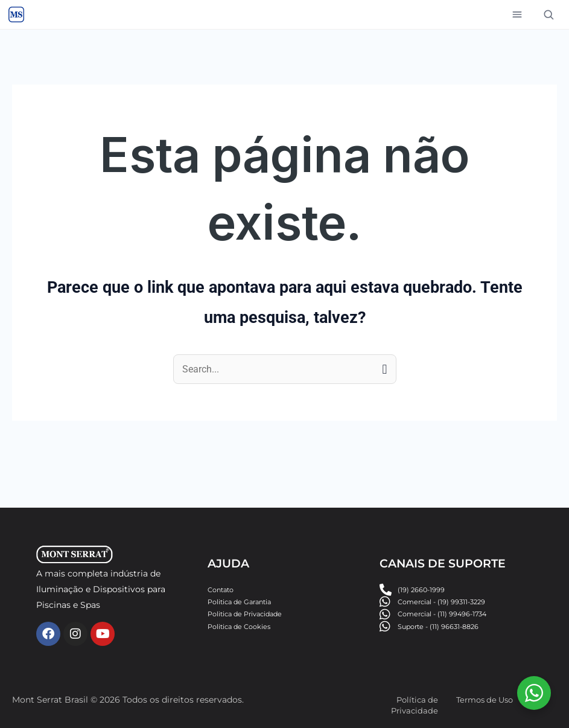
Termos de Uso (488, 700)
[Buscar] (548, 14)
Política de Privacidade (413, 705)
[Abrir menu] (517, 14)
